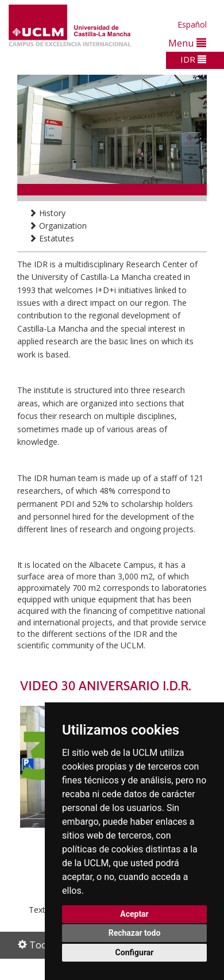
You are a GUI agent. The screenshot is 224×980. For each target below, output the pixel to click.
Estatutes (51, 238)
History (47, 213)
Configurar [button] (135, 952)
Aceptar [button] (134, 914)
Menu (187, 43)
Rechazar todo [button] (135, 933)
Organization (58, 226)
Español (192, 24)
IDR (193, 59)
